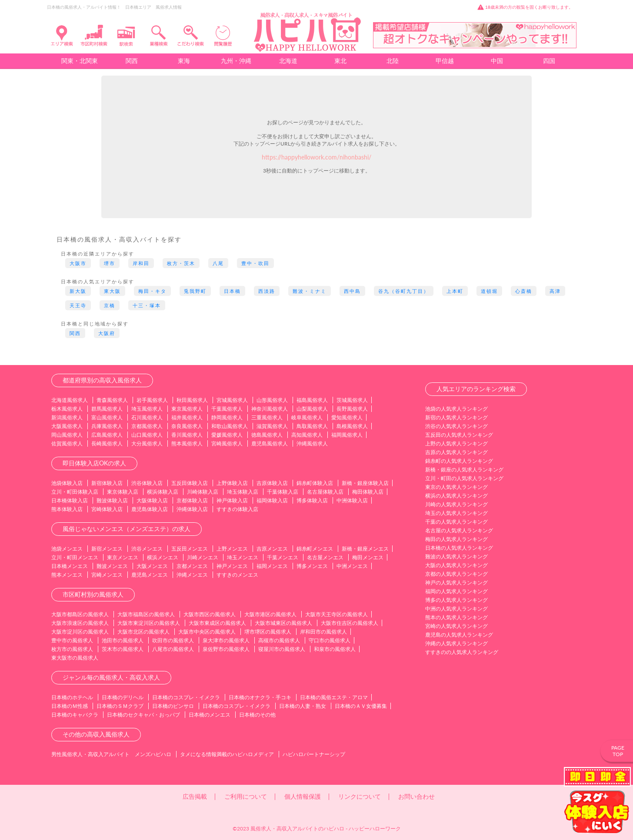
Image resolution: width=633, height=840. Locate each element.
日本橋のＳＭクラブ (120, 706)
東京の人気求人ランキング (456, 487)
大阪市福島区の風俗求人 (146, 614)
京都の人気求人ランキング (456, 574)
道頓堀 (489, 291)
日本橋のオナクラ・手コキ (260, 697)
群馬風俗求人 (107, 409)
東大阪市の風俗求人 (75, 658)
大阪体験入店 (152, 500)
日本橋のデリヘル (123, 697)
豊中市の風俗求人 (72, 640)
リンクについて (360, 796)
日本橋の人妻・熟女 (303, 706)
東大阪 (112, 291)
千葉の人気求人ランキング (456, 522)
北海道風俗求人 (70, 400)
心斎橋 (524, 291)
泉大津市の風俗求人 (226, 640)
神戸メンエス (232, 566)
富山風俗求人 (107, 417)
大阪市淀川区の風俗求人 (80, 632)
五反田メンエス (190, 549)
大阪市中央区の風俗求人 (207, 632)
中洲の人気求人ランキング (456, 609)
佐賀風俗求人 (67, 443)
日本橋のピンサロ (173, 706)
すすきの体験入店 (237, 509)
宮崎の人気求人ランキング (456, 626)
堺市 (110, 263)
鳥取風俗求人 (312, 426)
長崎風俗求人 (107, 443)
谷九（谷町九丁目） (404, 291)
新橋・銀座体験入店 (365, 483)
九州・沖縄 (236, 61)
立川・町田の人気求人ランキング (464, 478)
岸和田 (141, 263)
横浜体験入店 (163, 492)
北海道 (288, 61)
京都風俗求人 (147, 426)
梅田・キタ (152, 291)
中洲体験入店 (352, 500)
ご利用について (246, 796)
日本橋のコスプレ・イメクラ (186, 697)
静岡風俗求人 (227, 417)
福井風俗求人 (187, 417)
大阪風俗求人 (67, 426)
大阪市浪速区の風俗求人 (80, 623)
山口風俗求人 (147, 435)
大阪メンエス (152, 566)
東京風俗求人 (187, 409)
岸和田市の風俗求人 (323, 632)
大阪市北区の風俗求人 (143, 632)
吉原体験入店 (272, 483)
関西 (132, 61)
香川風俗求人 (187, 435)
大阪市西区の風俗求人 (210, 614)
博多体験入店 (312, 500)
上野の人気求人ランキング (456, 443)
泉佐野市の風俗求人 (226, 649)
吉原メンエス (272, 549)
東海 (184, 61)
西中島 (352, 291)
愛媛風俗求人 (227, 435)
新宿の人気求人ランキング (456, 417)
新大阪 (78, 291)
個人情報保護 (303, 796)
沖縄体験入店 (192, 509)
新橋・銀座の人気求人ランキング (464, 470)
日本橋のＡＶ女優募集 (361, 706)
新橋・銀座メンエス (365, 549)
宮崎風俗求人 (227, 443)
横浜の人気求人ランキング (456, 496)
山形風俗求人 (272, 400)
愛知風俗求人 (347, 417)
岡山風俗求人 (67, 435)
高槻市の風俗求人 (279, 640)
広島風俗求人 (107, 435)
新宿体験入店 (107, 483)
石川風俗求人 (147, 417)
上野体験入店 (232, 483)
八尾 (218, 263)
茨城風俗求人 (352, 400)
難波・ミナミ (310, 291)
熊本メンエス (67, 575)
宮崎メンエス (107, 575)
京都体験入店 (192, 500)
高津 (555, 291)
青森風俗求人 (112, 400)
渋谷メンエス (147, 549)
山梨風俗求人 (312, 409)
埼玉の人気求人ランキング (456, 513)
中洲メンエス (352, 566)
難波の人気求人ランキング (456, 556)
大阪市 (78, 263)
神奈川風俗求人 (270, 409)
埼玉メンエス (243, 557)
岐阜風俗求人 (307, 417)
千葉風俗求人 (227, 409)
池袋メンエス (67, 549)
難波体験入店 (112, 500)
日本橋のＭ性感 (70, 706)
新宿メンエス (107, 549)
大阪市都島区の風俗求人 (80, 614)
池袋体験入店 (67, 483)
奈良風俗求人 (187, 426)
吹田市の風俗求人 (173, 640)
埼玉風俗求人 (147, 409)
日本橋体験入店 (70, 500)
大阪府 (107, 333)
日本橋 (232, 291)
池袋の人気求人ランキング (456, 409)
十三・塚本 (147, 305)
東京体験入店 (123, 492)
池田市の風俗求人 (123, 640)
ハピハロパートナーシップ (314, 754)
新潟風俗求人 (67, 417)
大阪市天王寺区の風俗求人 (336, 614)
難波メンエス (112, 566)
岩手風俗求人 (152, 400)
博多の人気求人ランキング (456, 600)
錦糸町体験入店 (315, 483)
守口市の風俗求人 (330, 640)
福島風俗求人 (312, 400)
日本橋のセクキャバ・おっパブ (143, 715)
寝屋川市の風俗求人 (282, 649)
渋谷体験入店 (147, 483)
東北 (340, 61)
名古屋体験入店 (325, 492)
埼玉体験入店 (243, 492)
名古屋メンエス (325, 557)
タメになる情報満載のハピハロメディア (227, 754)
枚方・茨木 (181, 263)
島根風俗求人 (352, 426)
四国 (549, 61)
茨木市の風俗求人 (123, 649)
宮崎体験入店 (107, 509)
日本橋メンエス (70, 566)
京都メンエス (192, 566)
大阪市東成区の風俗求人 (217, 623)
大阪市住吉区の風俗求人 (350, 623)
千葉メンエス (283, 557)
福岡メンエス (272, 566)
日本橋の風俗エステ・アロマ (334, 697)
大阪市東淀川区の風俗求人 (149, 623)
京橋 (110, 305)
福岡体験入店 (272, 500)
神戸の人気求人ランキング (456, 583)
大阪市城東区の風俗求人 (283, 623)
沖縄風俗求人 (312, 443)
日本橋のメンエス (210, 715)
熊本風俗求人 (187, 443)
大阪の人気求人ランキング (456, 565)
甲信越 (445, 61)
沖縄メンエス (192, 575)
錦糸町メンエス (315, 549)
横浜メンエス (163, 557)
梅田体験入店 (368, 492)
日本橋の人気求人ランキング (459, 548)
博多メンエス (312, 566)
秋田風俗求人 (192, 400)
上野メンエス (232, 549)
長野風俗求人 (352, 409)
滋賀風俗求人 (272, 426)
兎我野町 (195, 291)
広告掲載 (195, 796)
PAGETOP (618, 751)
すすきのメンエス (237, 575)
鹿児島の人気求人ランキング (459, 635)
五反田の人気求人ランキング (459, 435)
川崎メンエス (203, 557)
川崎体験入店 (203, 492)
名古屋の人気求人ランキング (459, 530)
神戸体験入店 (232, 500)
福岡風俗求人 (347, 435)
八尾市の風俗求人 (173, 649)
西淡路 (267, 291)
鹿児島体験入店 (150, 509)
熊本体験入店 (67, 509)
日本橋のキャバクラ (75, 715)
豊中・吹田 (255, 263)
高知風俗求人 (307, 435)
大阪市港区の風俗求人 (270, 614)
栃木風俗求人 (67, 409)
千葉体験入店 (283, 492)
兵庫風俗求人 (107, 426)
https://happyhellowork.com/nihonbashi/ (316, 157)
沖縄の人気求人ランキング (456, 643)
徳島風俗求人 (267, 435)
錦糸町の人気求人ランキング (459, 461)
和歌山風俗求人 (230, 426)
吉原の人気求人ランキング (456, 452)
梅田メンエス (368, 557)
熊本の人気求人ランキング (456, 617)
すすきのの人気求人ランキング (462, 652)
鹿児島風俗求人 (270, 443)
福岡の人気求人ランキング (456, 591)
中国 (497, 61)
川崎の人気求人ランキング (456, 504)
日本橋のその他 (257, 715)
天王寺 (78, 305)
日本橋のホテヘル (72, 697)
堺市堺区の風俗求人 (268, 632)
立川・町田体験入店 (75, 492)
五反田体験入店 (190, 483)
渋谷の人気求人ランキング (456, 426)
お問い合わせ (416, 796)
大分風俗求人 (147, 443)
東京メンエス (123, 557)
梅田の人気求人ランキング (456, 539)
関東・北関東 (80, 61)
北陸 (393, 61)
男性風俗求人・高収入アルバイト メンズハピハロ (111, 754)
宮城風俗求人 (232, 400)
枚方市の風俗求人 (72, 649)
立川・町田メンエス (75, 557)
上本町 (455, 291)
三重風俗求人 (267, 417)
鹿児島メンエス (150, 575)
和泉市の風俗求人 (335, 649)
